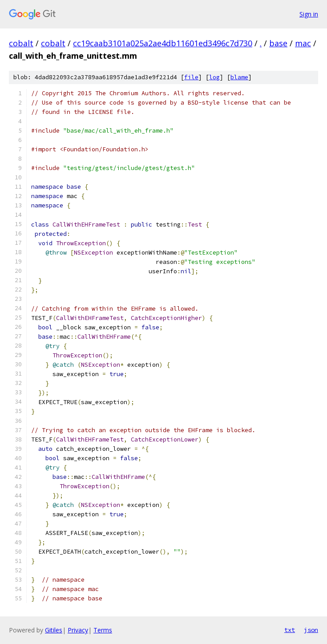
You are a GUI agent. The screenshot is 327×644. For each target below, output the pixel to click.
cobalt (21, 43)
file (191, 77)
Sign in (309, 14)
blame (239, 77)
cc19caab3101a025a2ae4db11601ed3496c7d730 (163, 43)
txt (290, 630)
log (214, 77)
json (311, 630)
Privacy (78, 630)
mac (303, 43)
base (278, 43)
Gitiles (54, 630)
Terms (103, 630)
